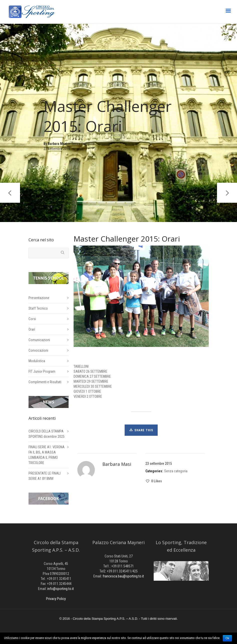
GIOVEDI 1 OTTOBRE (87, 391)
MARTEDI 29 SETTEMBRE (91, 381)
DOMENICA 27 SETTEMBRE (92, 376)
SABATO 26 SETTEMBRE (90, 371)
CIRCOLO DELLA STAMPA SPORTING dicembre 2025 (47, 434)
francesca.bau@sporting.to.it (123, 576)
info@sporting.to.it (61, 589)
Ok (227, 638)
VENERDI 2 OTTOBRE (88, 396)
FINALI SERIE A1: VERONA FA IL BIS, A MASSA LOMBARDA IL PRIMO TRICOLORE (47, 455)
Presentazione (39, 298)
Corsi (32, 319)
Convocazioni (38, 350)
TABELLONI (81, 366)
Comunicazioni (39, 340)
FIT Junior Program (42, 371)
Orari (32, 329)
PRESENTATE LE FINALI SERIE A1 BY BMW (45, 476)
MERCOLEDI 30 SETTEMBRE (93, 386)
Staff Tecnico (38, 308)
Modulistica (37, 361)
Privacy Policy (56, 599)
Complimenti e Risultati (45, 382)
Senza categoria (83, 145)
